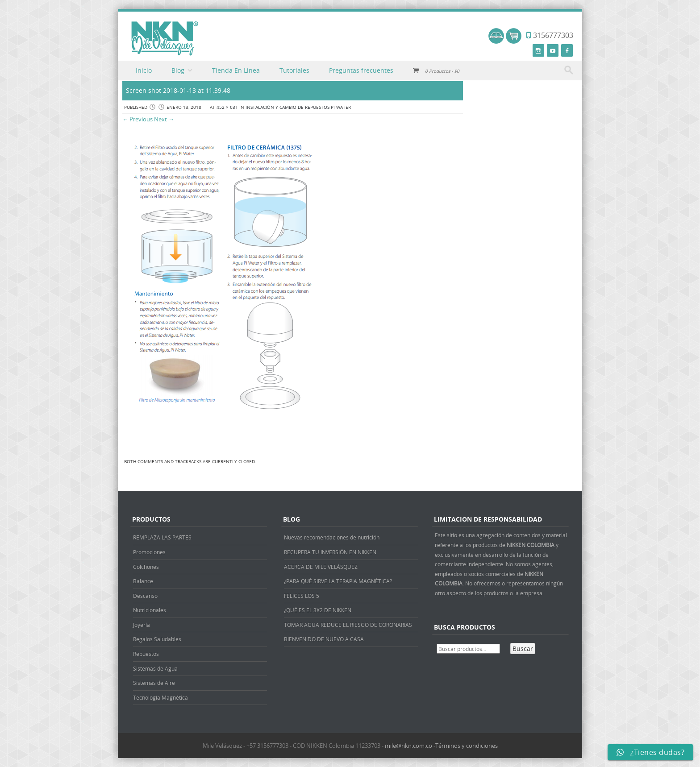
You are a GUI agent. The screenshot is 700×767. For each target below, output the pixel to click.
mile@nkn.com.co (408, 746)
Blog (178, 70)
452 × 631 (227, 107)
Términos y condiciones (467, 746)
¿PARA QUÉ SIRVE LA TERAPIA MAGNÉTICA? (338, 581)
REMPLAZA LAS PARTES (162, 537)
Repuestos (146, 654)
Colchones (146, 567)
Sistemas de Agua (155, 668)
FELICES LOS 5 (302, 596)
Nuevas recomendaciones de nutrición (332, 537)
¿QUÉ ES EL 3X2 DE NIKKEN (318, 610)
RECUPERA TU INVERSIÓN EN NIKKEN (330, 552)
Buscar (523, 649)
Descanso (145, 596)
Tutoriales (294, 70)
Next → (164, 119)
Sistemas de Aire (154, 683)
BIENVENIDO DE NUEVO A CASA (324, 639)
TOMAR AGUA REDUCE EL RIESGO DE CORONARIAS (348, 625)
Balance (143, 581)
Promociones (149, 552)
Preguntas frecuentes (361, 70)
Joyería (142, 625)
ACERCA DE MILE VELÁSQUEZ (321, 567)
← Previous (137, 119)
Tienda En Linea (236, 70)
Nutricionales (150, 610)
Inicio (144, 70)
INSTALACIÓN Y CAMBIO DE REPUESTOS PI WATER (298, 107)
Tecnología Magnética (160, 697)
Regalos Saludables (157, 639)
